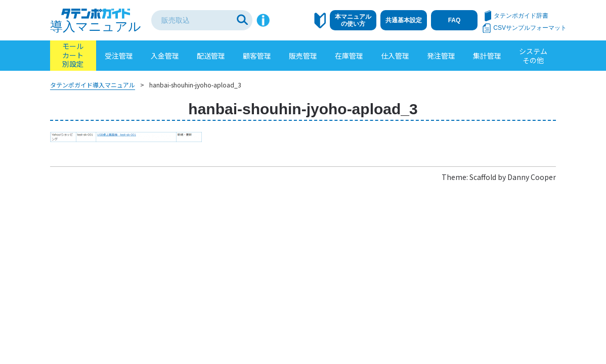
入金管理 (165, 56)
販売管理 (303, 56)
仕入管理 (395, 56)
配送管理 (211, 56)
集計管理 (487, 56)
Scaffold (483, 177)
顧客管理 (257, 56)
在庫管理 (349, 56)
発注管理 (441, 56)
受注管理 (119, 56)
